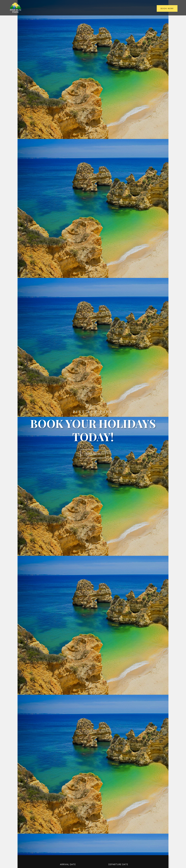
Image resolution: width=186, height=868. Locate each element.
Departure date (118, 864)
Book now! (167, 8)
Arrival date (68, 864)
